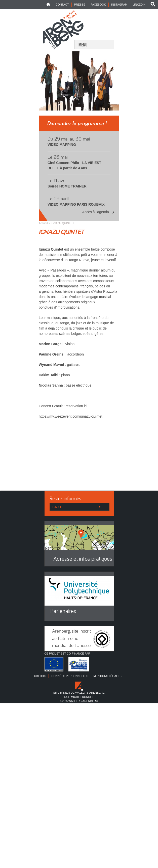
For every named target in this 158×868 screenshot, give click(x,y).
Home (50, 4)
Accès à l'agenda (96, 212)
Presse (80, 5)
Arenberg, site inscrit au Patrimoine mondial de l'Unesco (71, 639)
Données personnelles (70, 676)
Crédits (40, 676)
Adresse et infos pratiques (83, 559)
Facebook (98, 5)
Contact (62, 5)
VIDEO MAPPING (62, 145)
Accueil (43, 223)
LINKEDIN (139, 5)
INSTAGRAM (119, 5)
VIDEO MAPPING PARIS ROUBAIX (76, 204)
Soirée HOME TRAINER (67, 186)
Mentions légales (108, 676)
